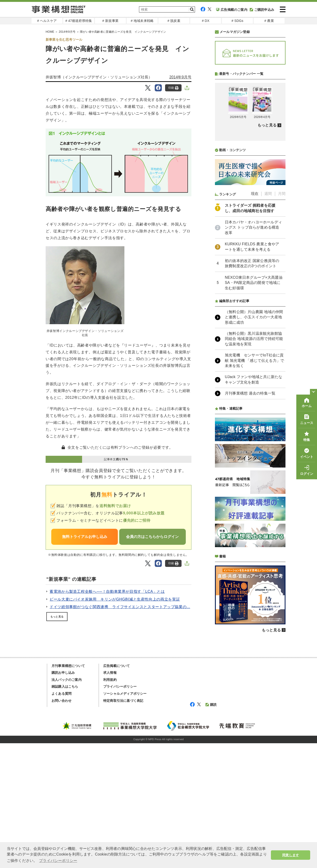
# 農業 (269, 21)
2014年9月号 (180, 77)
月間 (282, 318)
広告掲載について (117, 791)
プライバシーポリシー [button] (58, 861)
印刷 (173, 88)
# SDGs (237, 21)
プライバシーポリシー (120, 811)
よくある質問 (61, 818)
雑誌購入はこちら (65, 811)
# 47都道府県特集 (79, 21)
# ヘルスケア (47, 21)
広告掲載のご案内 (232, 10)
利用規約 (110, 804)
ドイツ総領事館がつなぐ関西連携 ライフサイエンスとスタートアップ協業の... (120, 607)
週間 (268, 318)
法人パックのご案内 (67, 804)
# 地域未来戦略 (142, 21)
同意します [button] (291, 855)
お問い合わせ (61, 825)
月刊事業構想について (68, 791)
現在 (255, 318)
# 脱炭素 (174, 21)
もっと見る (57, 617)
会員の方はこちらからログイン (152, 537)
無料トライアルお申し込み (85, 537)
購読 (211, 829)
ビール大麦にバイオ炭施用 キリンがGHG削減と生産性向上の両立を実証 (115, 599)
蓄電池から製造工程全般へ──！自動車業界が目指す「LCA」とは (107, 591)
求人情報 (110, 797)
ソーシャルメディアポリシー (125, 818)
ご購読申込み (262, 10)
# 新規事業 (110, 21)
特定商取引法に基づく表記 (123, 825)
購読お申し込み (63, 797)
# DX (206, 21)
